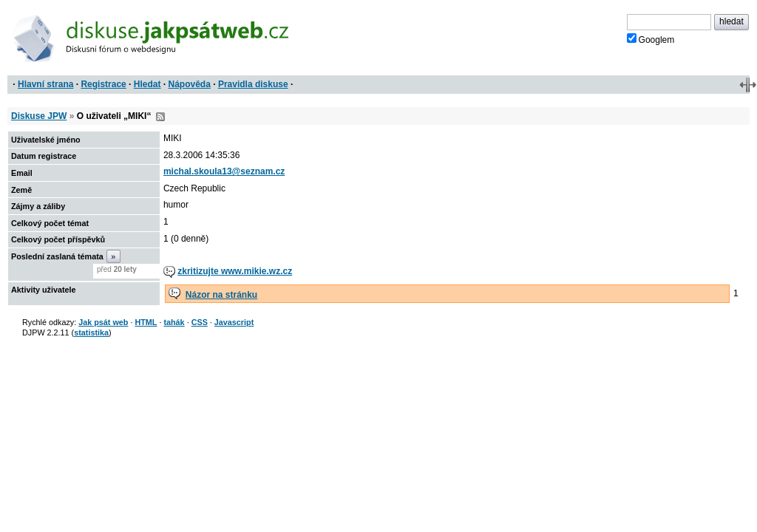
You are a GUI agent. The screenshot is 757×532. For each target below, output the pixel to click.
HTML (146, 322)
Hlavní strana (45, 84)
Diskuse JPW (39, 116)
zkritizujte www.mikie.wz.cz (235, 271)
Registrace (103, 84)
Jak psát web (103, 322)
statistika (91, 332)
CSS (200, 322)
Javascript (234, 322)
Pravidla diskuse (253, 84)
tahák (174, 322)
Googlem (651, 39)
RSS (160, 117)
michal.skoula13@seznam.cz (224, 171)
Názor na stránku (221, 295)
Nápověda (190, 84)
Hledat (147, 84)
